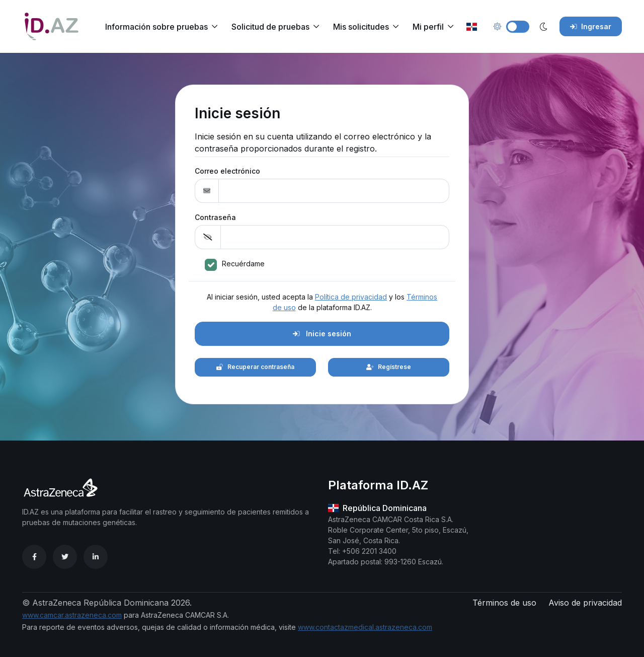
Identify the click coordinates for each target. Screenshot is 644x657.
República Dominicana (377, 508)
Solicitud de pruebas (270, 27)
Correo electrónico (227, 171)
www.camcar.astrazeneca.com (72, 615)
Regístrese (389, 367)
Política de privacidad (351, 297)
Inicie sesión (322, 334)
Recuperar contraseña (255, 367)
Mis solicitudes (361, 27)
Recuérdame (243, 264)
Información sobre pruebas (156, 27)
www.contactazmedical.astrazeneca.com (365, 627)
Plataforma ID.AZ (378, 485)
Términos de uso (504, 603)
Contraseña (215, 217)
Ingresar (591, 26)
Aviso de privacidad (585, 603)
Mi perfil (428, 27)
